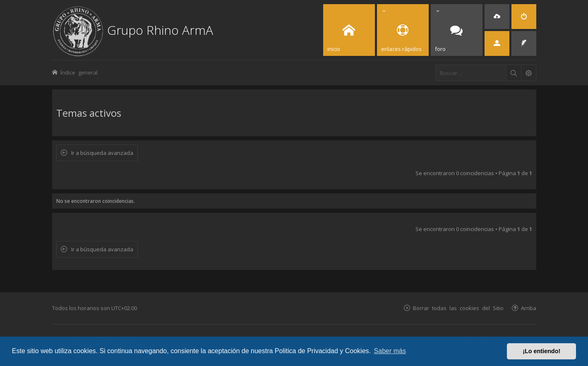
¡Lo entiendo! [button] (541, 351)
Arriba (529, 308)
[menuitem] (497, 17)
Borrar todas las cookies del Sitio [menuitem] (458, 308)
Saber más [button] (390, 351)
